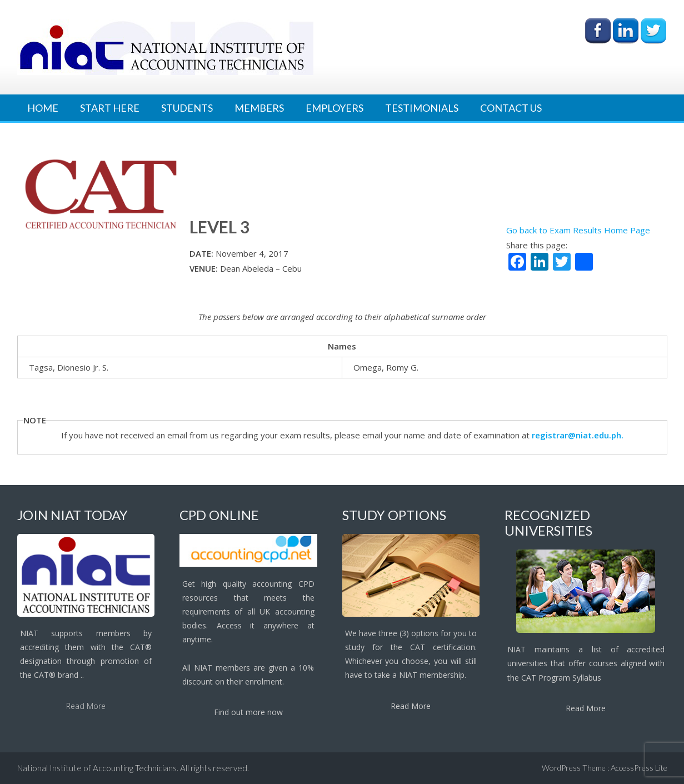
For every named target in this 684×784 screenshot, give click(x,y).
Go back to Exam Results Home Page (578, 230)
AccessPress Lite (639, 768)
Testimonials (422, 108)
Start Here (110, 108)
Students (187, 108)
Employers (334, 108)
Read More (86, 706)
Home (43, 108)
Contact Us (511, 108)
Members (259, 108)
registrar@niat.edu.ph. (578, 435)
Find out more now (248, 712)
